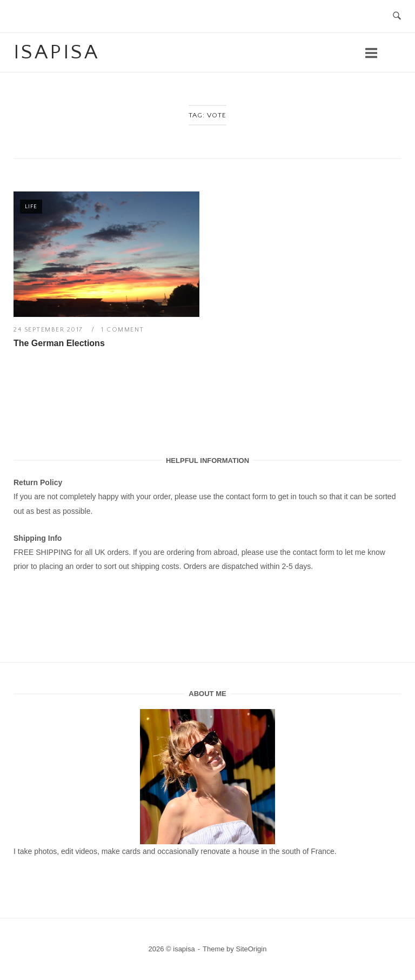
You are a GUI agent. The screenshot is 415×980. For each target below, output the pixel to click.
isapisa (56, 52)
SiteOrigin (251, 949)
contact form (247, 496)
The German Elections (59, 343)
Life (31, 207)
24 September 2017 (49, 330)
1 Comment (123, 330)
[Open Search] (397, 16)
